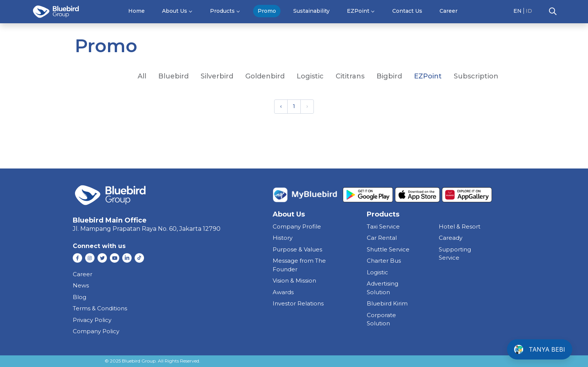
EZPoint (358, 11)
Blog (79, 297)
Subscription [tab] (476, 76)
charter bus (384, 261)
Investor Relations (298, 303)
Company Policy (96, 331)
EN (517, 11)
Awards (283, 292)
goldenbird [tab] (265, 76)
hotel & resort (460, 226)
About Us (175, 11)
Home (136, 11)
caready (451, 238)
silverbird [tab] (217, 76)
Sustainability (311, 11)
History (283, 238)
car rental (382, 238)
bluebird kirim (387, 303)
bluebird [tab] (173, 76)
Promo (267, 11)
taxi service (383, 226)
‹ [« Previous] (281, 106)
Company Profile (297, 226)
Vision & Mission (294, 281)
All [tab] (142, 76)
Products (222, 11)
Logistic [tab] (310, 76)
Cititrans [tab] (350, 76)
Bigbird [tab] (389, 76)
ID (529, 11)
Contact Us (407, 11)
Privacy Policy (92, 320)
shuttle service (388, 249)
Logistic (377, 272)
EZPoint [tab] (428, 76)
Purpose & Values (297, 249)
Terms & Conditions (100, 308)
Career (448, 11)
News (81, 285)
